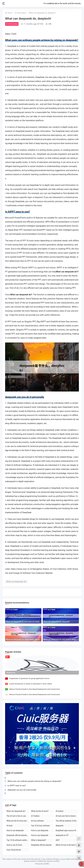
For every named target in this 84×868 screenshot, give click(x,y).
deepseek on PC (62, 835)
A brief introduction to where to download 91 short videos (31, 684)
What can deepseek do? (16, 582)
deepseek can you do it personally (22, 790)
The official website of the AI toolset (67, 821)
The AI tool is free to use (16, 816)
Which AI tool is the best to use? (67, 845)
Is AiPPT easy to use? (17, 786)
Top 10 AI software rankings (18, 840)
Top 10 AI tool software (40, 826)
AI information (21, 13)
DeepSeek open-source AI (66, 830)
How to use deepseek (15, 830)
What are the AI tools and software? (18, 821)
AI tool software (37, 821)
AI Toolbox (35, 816)
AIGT (58, 840)
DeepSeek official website (41, 845)
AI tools (10, 826)
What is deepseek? (38, 840)
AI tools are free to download (67, 816)
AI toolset (60, 811)
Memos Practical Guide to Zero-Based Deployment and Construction (35, 689)
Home (10, 13)
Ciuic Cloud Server (14, 850)
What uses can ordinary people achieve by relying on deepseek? (35, 781)
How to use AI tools (14, 845)
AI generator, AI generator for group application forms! (29, 678)
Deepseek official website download (18, 835)
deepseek (60, 826)
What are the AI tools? (40, 811)
